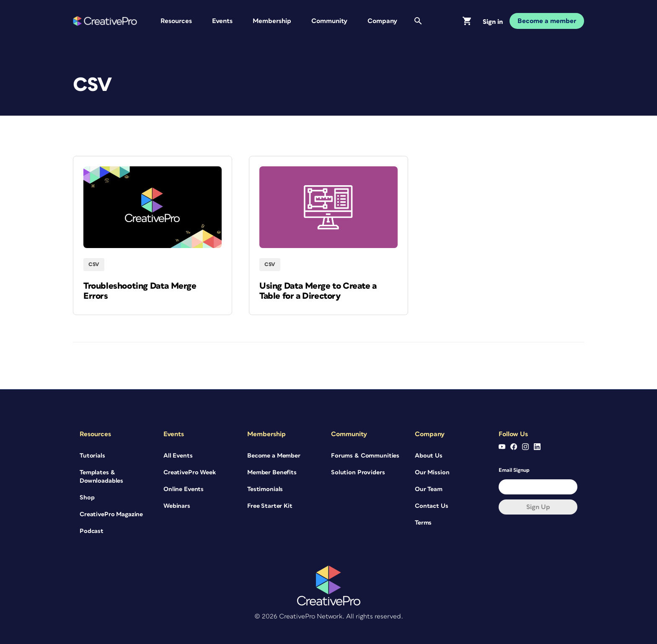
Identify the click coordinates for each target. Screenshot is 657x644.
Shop (87, 498)
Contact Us (432, 506)
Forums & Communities (365, 456)
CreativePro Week (190, 472)
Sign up (538, 507)
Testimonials (265, 489)
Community (329, 21)
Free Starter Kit (270, 506)
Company (382, 21)
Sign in (493, 22)
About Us (429, 456)
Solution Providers (358, 472)
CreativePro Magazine (111, 514)
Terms (423, 523)
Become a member (547, 21)
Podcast (92, 531)
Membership (272, 21)
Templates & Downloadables (101, 477)
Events (222, 21)
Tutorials (92, 456)
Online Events (184, 489)
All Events (178, 456)
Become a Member (274, 456)
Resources (176, 21)
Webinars (177, 506)
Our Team (429, 489)
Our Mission (432, 472)
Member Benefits (272, 472)
